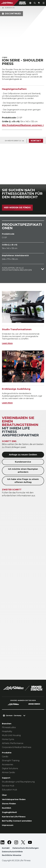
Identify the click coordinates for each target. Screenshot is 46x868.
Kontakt (36, 141)
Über (4, 795)
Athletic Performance (13, 743)
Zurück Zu (8, 8)
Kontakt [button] (6, 848)
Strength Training (11, 761)
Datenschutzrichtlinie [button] (12, 852)
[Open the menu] (44, 3)
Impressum (8, 825)
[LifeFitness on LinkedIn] (2, 842)
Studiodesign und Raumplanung (18, 782)
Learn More (7, 343)
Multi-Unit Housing (11, 735)
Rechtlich (7, 808)
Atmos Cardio (8, 772)
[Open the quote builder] (39, 3)
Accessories (7, 764)
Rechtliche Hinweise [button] (12, 855)
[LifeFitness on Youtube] (30, 842)
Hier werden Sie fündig (17, 208)
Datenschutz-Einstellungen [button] (26, 848)
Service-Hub (8, 786)
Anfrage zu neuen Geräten (23, 455)
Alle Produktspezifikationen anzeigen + (23, 125)
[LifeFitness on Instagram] (16, 842)
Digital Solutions (10, 768)
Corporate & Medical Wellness (17, 747)
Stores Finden (9, 804)
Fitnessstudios (9, 727)
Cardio (5, 757)
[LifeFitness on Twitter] (23, 842)
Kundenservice (23, 462)
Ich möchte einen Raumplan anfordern (23, 471)
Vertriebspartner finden (14, 799)
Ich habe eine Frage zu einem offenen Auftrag (23, 481)
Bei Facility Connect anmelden (17, 821)
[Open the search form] (35, 3)
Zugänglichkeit (9, 812)
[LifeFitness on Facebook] (9, 842)
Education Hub (10, 790)
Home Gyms (8, 739)
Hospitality (7, 731)
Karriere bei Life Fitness (14, 817)
